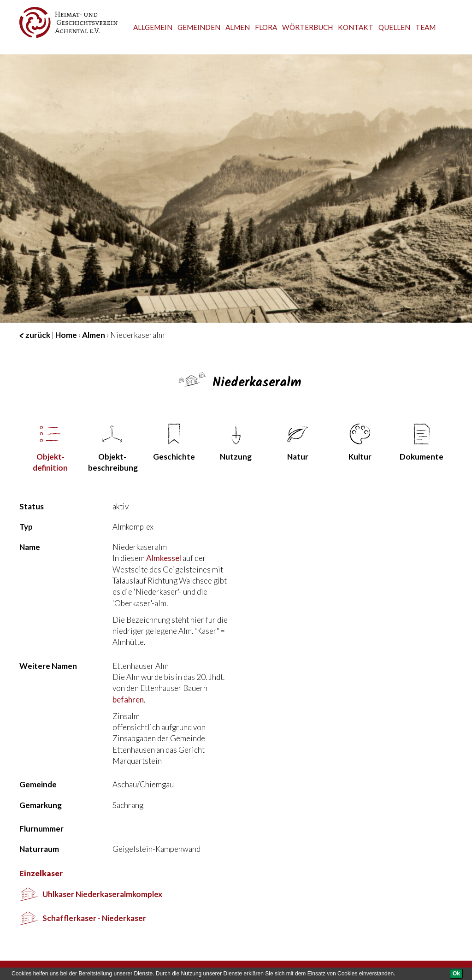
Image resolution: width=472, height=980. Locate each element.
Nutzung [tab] (236, 443)
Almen (238, 27)
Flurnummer (41, 829)
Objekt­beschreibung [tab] (113, 448)
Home (66, 335)
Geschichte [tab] (174, 443)
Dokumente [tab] (422, 443)
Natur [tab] (298, 443)
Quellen (394, 27)
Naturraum (39, 849)
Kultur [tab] (360, 443)
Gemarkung (41, 805)
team (425, 27)
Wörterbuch (307, 27)
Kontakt (356, 27)
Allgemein (153, 27)
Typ (26, 527)
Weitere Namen (48, 666)
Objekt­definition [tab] (50, 448)
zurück (35, 335)
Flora (266, 27)
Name (30, 547)
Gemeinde (38, 784)
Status (32, 506)
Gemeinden (199, 27)
